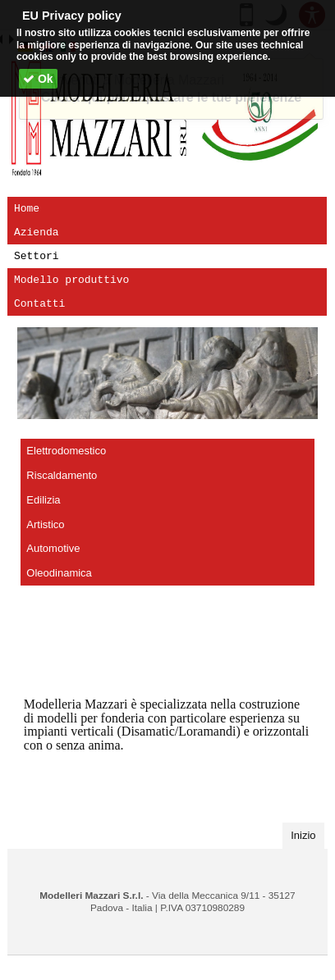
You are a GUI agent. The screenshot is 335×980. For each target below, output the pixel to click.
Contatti (39, 303)
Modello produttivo (71, 280)
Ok (38, 79)
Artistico (45, 524)
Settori (37, 256)
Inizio (307, 834)
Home (27, 208)
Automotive (53, 548)
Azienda (37, 232)
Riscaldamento (62, 475)
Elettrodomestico (66, 451)
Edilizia (43, 500)
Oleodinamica (59, 573)
